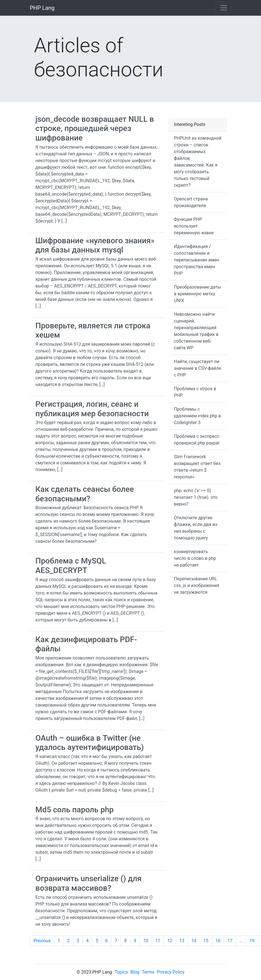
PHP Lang (42, 8)
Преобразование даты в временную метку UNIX (198, 294)
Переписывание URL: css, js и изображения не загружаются (197, 585)
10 (146, 941)
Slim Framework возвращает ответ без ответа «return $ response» (197, 467)
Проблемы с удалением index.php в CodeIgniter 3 (197, 416)
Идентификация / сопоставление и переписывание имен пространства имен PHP (197, 260)
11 (158, 941)
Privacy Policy (171, 972)
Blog (135, 972)
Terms (148, 972)
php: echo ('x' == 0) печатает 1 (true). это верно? (196, 497)
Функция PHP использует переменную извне (194, 226)
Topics (121, 972)
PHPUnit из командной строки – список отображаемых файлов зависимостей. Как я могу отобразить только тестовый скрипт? (198, 162)
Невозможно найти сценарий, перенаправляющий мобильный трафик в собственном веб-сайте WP (196, 331)
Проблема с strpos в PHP (195, 392)
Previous (42, 941)
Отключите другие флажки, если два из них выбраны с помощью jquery (196, 528)
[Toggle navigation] (224, 8)
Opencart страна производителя (191, 202)
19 (252, 941)
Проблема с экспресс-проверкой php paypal (197, 440)
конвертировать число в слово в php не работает (195, 558)
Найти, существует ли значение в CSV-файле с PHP (198, 368)
